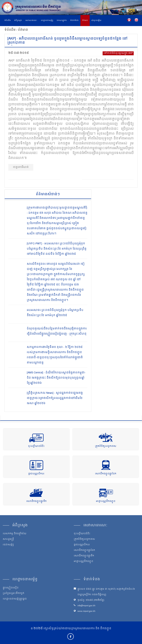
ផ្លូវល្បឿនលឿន (11, 588)
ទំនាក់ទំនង (74, 21)
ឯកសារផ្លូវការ (62, 21)
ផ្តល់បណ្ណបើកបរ (36, 474)
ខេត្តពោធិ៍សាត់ (21, 167)
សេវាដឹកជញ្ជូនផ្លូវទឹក (36, 501)
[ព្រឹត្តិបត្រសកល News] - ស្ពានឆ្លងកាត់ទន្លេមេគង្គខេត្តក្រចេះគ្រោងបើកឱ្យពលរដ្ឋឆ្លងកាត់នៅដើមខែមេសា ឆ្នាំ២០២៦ (55, 398)
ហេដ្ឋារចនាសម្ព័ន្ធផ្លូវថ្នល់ (15, 599)
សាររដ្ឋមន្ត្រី (8, 539)
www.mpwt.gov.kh (86, 611)
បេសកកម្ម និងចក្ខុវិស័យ (15, 534)
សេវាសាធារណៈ (31, 21)
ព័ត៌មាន (85, 21)
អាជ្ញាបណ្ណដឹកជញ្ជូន (106, 501)
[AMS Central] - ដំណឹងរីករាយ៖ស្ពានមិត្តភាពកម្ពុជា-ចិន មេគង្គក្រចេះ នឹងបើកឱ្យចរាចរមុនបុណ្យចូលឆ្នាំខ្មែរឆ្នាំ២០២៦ (56, 378)
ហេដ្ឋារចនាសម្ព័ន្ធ (47, 21)
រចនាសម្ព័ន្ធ (8, 545)
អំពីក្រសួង (18, 21)
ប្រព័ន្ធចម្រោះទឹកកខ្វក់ (13, 594)
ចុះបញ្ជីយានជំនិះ (36, 446)
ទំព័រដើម (8, 21)
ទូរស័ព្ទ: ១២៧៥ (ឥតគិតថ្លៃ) (91, 600)
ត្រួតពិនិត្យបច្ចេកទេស (106, 446)
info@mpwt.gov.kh (86, 606)
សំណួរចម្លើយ (96, 21)
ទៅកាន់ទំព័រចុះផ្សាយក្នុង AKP (118, 53)
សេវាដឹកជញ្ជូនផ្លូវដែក (106, 474)
